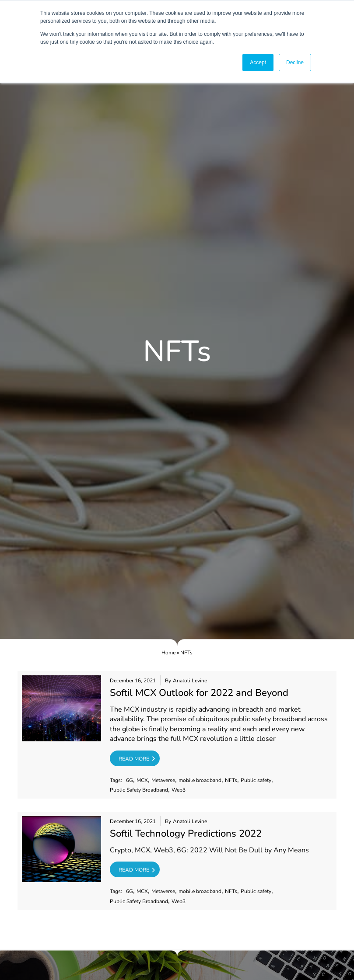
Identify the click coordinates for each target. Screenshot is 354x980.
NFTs (231, 780)
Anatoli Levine (190, 681)
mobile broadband (200, 780)
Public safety (256, 780)
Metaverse (163, 780)
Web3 (179, 790)
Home (168, 653)
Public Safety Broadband (139, 790)
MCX (142, 780)
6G (130, 780)
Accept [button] (258, 63)
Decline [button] (295, 63)
